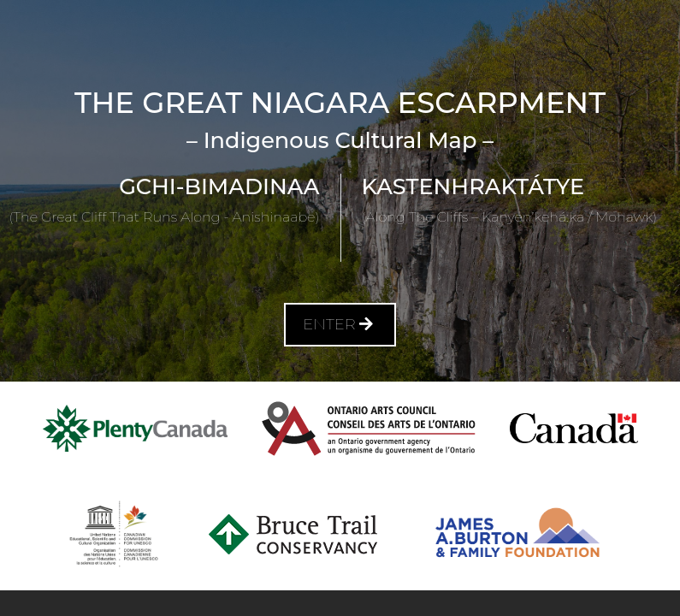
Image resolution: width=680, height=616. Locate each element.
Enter (340, 324)
